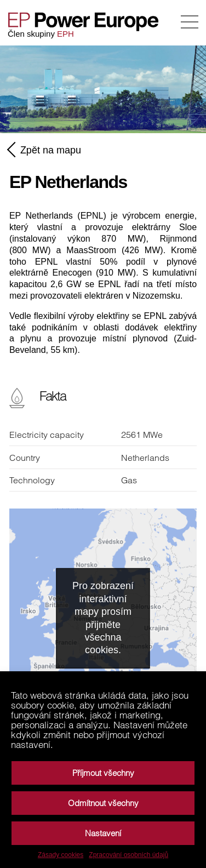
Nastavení (103, 833)
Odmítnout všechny (103, 803)
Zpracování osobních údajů (128, 855)
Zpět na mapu (45, 150)
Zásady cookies (61, 855)
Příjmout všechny (103, 773)
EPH (65, 34)
